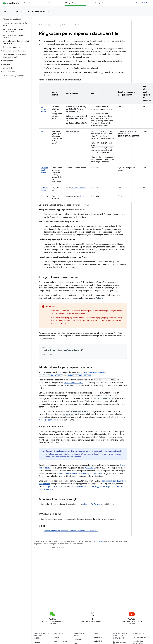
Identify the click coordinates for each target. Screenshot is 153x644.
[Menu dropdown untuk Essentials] (36, 3)
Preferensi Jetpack (78, 188)
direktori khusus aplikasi (74, 383)
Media (43, 131)
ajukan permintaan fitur (57, 487)
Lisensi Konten (98, 541)
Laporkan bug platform (142, 637)
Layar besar (78, 640)
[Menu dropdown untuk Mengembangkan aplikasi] (89, 3)
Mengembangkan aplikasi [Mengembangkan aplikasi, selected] (76, 3)
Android (37, 642)
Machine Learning (61, 641)
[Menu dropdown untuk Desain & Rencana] (59, 3)
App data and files (40, 12)
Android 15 (98, 637)
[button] (15, 36)
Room (82, 196)
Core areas (21, 12)
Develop (7, 12)
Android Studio (142, 3)
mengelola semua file (48, 420)
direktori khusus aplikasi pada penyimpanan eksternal (80, 474)
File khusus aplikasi (44, 109)
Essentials (29, 3)
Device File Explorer (93, 504)
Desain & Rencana (49, 3)
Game (56, 637)
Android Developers (46, 25)
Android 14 (98, 641)
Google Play (100, 3)
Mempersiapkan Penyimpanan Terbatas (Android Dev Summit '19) (71, 531)
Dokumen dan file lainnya (44, 170)
